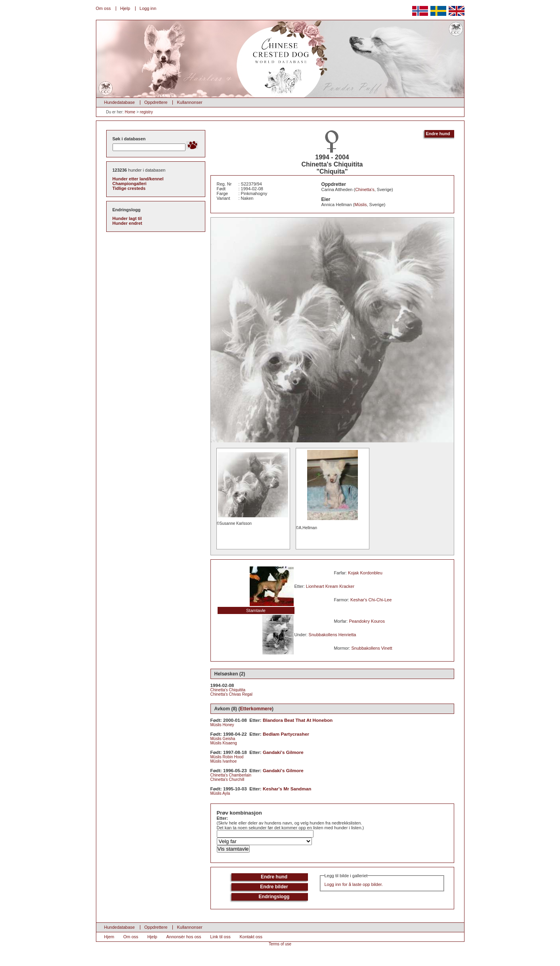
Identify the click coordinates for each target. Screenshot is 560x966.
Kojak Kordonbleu (365, 573)
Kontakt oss (251, 937)
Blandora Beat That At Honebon (298, 720)
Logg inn (148, 8)
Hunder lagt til (127, 218)
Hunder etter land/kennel (138, 179)
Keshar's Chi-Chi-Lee (371, 600)
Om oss (103, 8)
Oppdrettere (156, 102)
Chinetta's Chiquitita (228, 690)
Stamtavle (256, 610)
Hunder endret (127, 223)
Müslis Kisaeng (224, 743)
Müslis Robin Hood (227, 757)
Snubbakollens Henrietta (333, 635)
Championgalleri (130, 184)
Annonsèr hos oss (184, 937)
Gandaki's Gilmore (283, 752)
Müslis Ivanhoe (224, 761)
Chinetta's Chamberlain (231, 775)
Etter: (223, 818)
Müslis (360, 205)
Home (130, 112)
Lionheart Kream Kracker (330, 586)
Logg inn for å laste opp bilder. (354, 884)
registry (146, 112)
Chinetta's (365, 189)
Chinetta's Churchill (227, 779)
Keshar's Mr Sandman (287, 789)
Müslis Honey (222, 725)
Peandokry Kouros (367, 621)
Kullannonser (189, 102)
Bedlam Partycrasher (286, 734)
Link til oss (220, 937)
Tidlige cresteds (129, 188)
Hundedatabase (120, 102)
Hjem (109, 937)
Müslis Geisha (223, 739)
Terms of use (280, 944)
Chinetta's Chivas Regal (231, 694)
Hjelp (125, 8)
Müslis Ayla (220, 793)
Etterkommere (256, 709)
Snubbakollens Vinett (372, 648)
